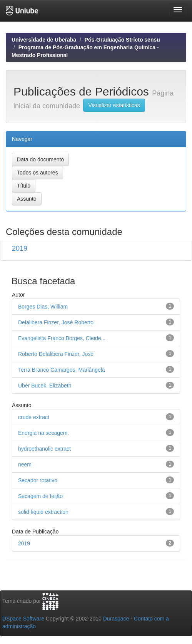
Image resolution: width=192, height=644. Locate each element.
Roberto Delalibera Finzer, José (56, 354)
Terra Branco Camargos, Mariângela (62, 370)
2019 (20, 248)
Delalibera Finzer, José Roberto (56, 322)
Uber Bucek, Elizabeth (45, 386)
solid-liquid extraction (43, 512)
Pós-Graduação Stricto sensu (122, 40)
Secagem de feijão (40, 496)
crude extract (34, 417)
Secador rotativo (38, 480)
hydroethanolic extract (44, 449)
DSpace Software (23, 619)
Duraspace (116, 619)
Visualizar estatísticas (114, 105)
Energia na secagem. (43, 433)
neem (25, 465)
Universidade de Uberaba (44, 40)
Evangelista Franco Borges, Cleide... (62, 338)
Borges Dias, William (43, 307)
